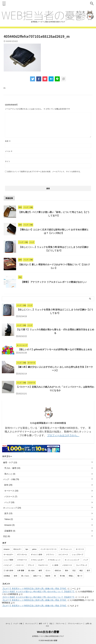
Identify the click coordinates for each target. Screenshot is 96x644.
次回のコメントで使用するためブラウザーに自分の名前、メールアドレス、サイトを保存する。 (44, 172)
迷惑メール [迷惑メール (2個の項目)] (37, 576)
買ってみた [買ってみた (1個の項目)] (25, 576)
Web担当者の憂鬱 (48, 632)
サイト (8, 161)
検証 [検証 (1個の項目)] (81, 570)
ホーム (8, 624)
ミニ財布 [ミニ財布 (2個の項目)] (55, 565)
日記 (51, 624)
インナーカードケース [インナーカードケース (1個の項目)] (48, 549)
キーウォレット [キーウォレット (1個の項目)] (66, 549)
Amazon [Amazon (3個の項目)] (7, 549)
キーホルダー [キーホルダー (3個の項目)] (8, 555)
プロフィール (60, 624)
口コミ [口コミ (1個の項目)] (48, 570)
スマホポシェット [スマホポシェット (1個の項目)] (54, 560)
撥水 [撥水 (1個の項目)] (67, 570)
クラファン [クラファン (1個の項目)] (50, 555)
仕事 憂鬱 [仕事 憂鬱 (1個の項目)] (21, 570)
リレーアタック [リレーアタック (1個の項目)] (82, 565)
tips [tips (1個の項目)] (27, 549)
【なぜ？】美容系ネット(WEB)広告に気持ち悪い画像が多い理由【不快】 (34, 589)
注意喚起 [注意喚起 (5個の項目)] (7, 576)
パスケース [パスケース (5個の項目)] (20, 565)
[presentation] (24, 178)
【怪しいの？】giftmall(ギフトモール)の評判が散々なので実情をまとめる (55, 349)
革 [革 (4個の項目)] (55, 576)
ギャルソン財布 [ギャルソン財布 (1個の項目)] (37, 555)
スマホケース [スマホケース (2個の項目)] (22, 560)
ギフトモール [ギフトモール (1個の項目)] (22, 555)
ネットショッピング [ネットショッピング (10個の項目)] (72, 560)
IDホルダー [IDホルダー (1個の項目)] (18, 549)
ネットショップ (31, 624)
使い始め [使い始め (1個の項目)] (31, 570)
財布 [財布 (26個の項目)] (16, 576)
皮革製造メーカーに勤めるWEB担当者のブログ (48, 636)
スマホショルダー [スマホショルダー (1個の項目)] (37, 560)
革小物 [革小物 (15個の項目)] (62, 576)
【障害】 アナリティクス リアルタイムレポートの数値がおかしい (54, 282)
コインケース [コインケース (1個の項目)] (63, 555)
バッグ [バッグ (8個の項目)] (86, 560)
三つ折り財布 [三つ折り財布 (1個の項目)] (8, 570)
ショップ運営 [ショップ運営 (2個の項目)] (8, 560)
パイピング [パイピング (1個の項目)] (8, 565)
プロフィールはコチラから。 (63, 435)
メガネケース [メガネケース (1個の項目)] (67, 565)
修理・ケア (43, 624)
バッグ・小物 (18, 624)
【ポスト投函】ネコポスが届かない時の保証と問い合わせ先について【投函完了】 (38, 592)
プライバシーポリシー (75, 624)
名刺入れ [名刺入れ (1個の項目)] (58, 570)
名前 (8, 141)
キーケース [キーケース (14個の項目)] (80, 549)
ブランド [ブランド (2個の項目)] (31, 565)
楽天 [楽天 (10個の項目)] (88, 570)
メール (9, 151)
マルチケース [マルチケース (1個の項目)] (43, 565)
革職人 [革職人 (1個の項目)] (71, 576)
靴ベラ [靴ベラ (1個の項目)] (80, 576)
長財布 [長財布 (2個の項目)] (48, 576)
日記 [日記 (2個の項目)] (74, 570)
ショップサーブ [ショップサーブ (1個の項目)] (78, 555)
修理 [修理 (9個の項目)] (40, 570)
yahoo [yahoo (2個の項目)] (34, 549)
